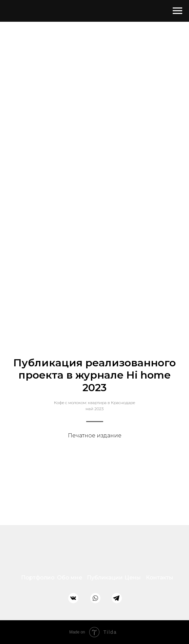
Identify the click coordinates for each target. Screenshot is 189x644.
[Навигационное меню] (177, 11)
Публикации (105, 578)
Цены (133, 578)
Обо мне (70, 578)
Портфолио (38, 578)
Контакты (160, 578)
